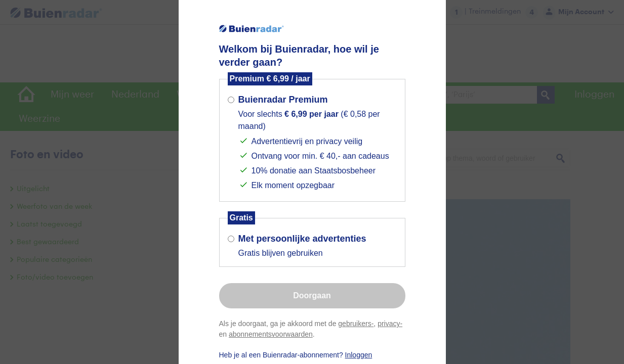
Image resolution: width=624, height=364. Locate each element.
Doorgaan (312, 295)
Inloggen (359, 355)
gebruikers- (356, 324)
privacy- (390, 324)
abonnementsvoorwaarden (271, 334)
